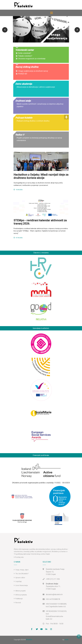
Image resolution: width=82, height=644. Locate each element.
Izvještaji (18, 581)
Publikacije (19, 599)
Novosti (18, 603)
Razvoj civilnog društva (27, 67)
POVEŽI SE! (22, 74)
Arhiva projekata (21, 595)
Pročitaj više (19, 557)
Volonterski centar (25, 50)
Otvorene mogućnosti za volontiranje (31, 59)
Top (79, 636)
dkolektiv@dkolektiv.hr (54, 594)
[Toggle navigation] (52, 13)
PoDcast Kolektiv (24, 118)
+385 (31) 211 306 (53, 579)
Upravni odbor (20, 578)
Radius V (20, 135)
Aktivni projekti (20, 591)
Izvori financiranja (22, 585)
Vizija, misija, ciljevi (22, 570)
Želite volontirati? (24, 53)
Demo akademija (24, 84)
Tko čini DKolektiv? (22, 574)
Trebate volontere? (25, 56)
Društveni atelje (23, 101)
